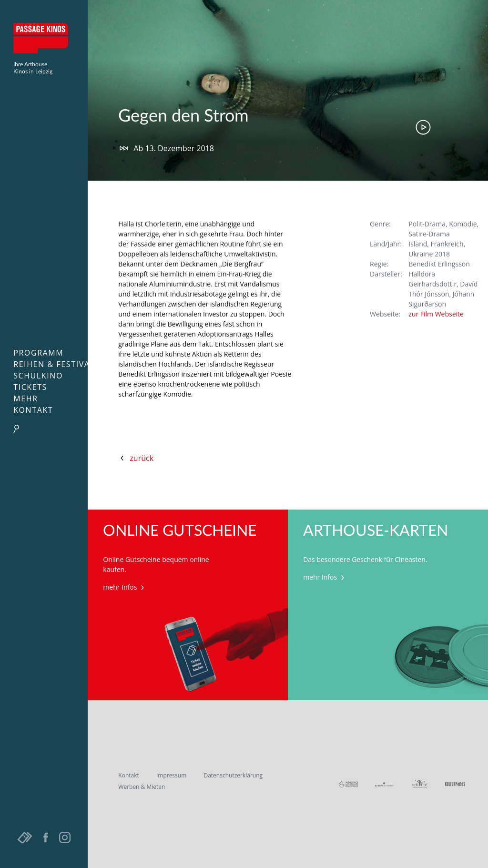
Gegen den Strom (183, 116)
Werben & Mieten (142, 787)
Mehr (25, 398)
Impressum (171, 775)
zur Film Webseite (436, 314)
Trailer (423, 127)
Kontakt (33, 410)
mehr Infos (125, 587)
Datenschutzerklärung (233, 775)
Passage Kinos (44, 38)
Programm (38, 353)
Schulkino (38, 376)
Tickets (30, 387)
